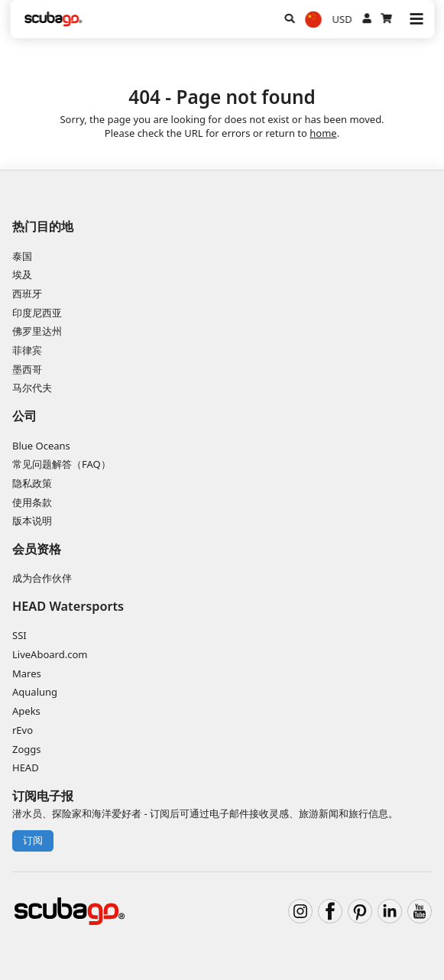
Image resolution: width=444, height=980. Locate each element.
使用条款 (32, 502)
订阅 (33, 840)
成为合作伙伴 (42, 578)
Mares (27, 673)
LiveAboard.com (50, 654)
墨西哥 (27, 369)
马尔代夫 (32, 388)
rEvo (23, 730)
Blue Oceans (41, 446)
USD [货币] (342, 19)
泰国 (22, 256)
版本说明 (32, 521)
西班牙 (27, 294)
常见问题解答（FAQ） (62, 464)
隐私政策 (32, 483)
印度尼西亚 (37, 313)
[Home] (54, 19)
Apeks (26, 711)
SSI (19, 635)
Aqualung (35, 692)
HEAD (26, 767)
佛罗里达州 (37, 331)
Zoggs (27, 749)
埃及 (22, 274)
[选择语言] (313, 19)
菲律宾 (27, 350)
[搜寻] (290, 19)
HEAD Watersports (68, 606)
